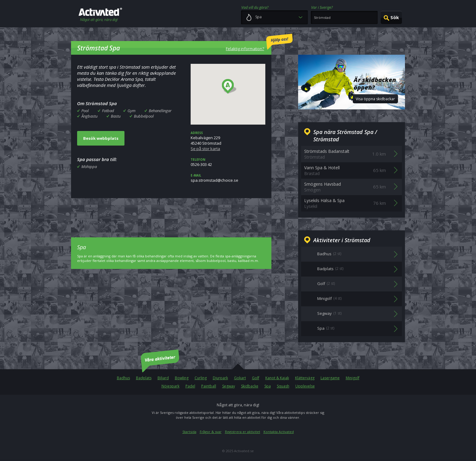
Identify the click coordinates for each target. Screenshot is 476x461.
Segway (229, 386)
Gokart (240, 378)
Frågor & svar (211, 432)
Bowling (182, 378)
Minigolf (353, 378)
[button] (229, 87)
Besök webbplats (101, 138)
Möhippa (89, 167)
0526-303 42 (228, 162)
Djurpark (220, 378)
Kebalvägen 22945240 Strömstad (228, 141)
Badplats (144, 378)
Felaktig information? (259, 43)
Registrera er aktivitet (243, 432)
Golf (256, 378)
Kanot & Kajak (277, 378)
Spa (268, 386)
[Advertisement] (171, 213)
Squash (283, 386)
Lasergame (330, 378)
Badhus (123, 378)
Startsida (189, 432)
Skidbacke (250, 386)
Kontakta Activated (279, 432)
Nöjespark (170, 386)
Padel (190, 386)
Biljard (163, 378)
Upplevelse (305, 386)
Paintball (209, 386)
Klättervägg (305, 378)
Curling (201, 378)
